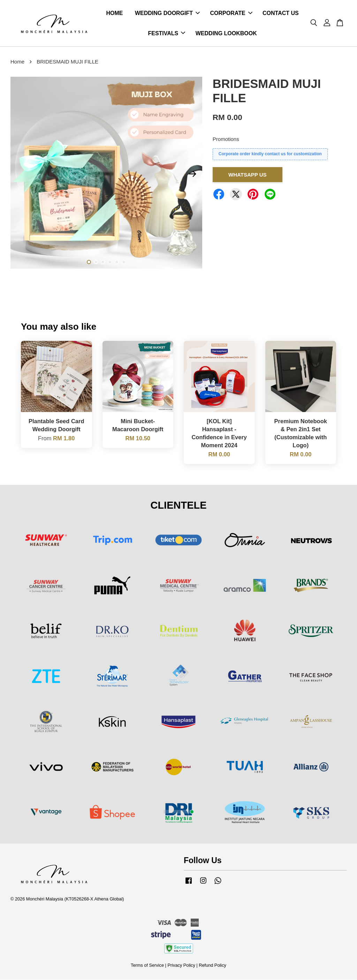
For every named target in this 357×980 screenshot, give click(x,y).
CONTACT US (281, 13)
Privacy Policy (181, 966)
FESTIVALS (166, 33)
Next (193, 174)
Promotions (226, 139)
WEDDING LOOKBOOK (226, 33)
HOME (114, 13)
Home (17, 62)
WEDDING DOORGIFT (167, 13)
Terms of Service (147, 966)
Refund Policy (212, 966)
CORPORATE (231, 13)
